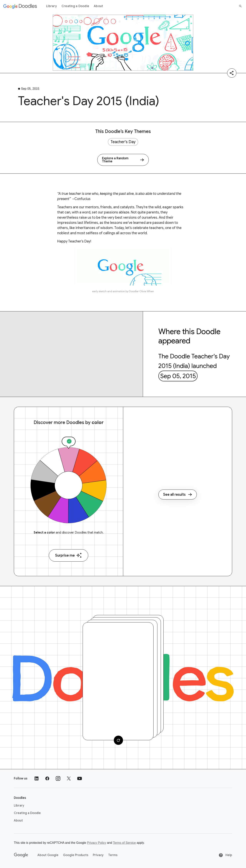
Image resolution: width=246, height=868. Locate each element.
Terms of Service (124, 843)
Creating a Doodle (75, 6)
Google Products (76, 855)
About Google (48, 855)
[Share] (232, 73)
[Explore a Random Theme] (123, 160)
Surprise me (69, 555)
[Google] (21, 855)
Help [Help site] (225, 855)
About (98, 6)
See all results (178, 495)
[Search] (240, 6)
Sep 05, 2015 (178, 376)
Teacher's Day (123, 142)
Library (52, 6)
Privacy (98, 855)
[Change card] (118, 740)
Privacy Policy (97, 843)
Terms (113, 855)
